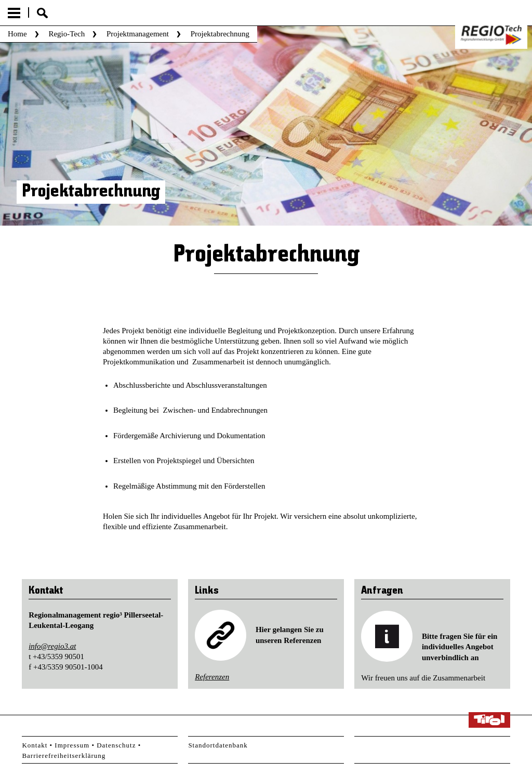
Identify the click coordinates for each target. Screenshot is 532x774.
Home (17, 34)
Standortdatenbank (218, 745)
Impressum (72, 745)
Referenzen (212, 677)
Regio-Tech (66, 34)
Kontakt (35, 745)
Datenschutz (116, 745)
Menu (14, 13)
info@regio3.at (52, 646)
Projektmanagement (138, 34)
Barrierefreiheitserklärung (64, 756)
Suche (42, 13)
